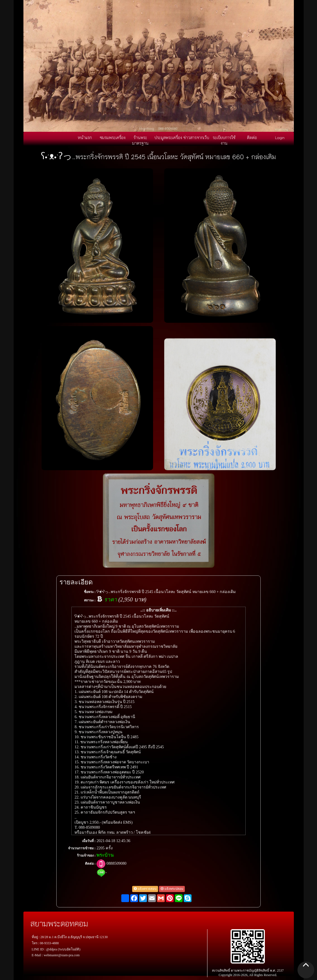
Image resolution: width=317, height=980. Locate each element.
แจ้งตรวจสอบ (145, 889)
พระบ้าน (105, 855)
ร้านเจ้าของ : (86, 855)
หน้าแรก (85, 137)
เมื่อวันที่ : (89, 841)
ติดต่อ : (90, 864)
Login (280, 137)
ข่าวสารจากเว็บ (196, 137)
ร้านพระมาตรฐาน (140, 140)
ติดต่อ (252, 137)
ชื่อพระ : (90, 592)
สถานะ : (90, 600)
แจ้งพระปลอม (172, 889)
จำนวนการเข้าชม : (82, 848)
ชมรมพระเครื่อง (113, 137)
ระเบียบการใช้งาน (224, 140)
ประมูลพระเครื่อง (168, 137)
